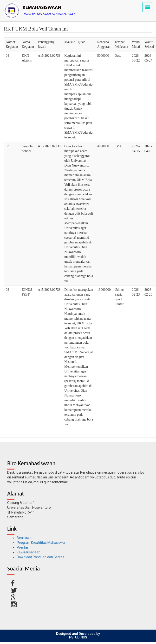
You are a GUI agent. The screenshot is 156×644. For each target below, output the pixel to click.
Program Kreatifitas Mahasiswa (41, 543)
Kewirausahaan (29, 552)
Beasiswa (24, 538)
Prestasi (23, 547)
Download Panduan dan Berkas (41, 557)
